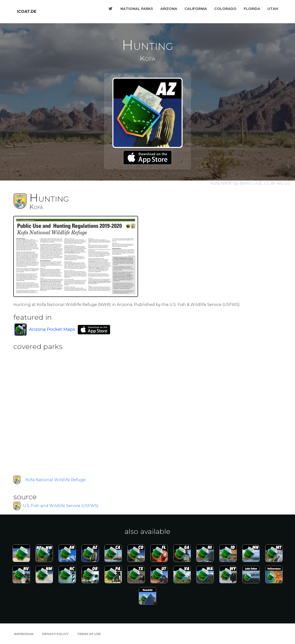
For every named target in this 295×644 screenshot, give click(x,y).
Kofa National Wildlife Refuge (55, 480)
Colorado (225, 9)
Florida (252, 9)
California (196, 9)
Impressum (24, 634)
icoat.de (27, 11)
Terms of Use (89, 634)
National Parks (137, 9)
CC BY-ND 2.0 (277, 183)
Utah (273, 9)
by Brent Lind (236, 183)
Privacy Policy (55, 634)
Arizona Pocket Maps (52, 329)
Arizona (169, 9)
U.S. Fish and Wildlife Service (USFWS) (61, 506)
